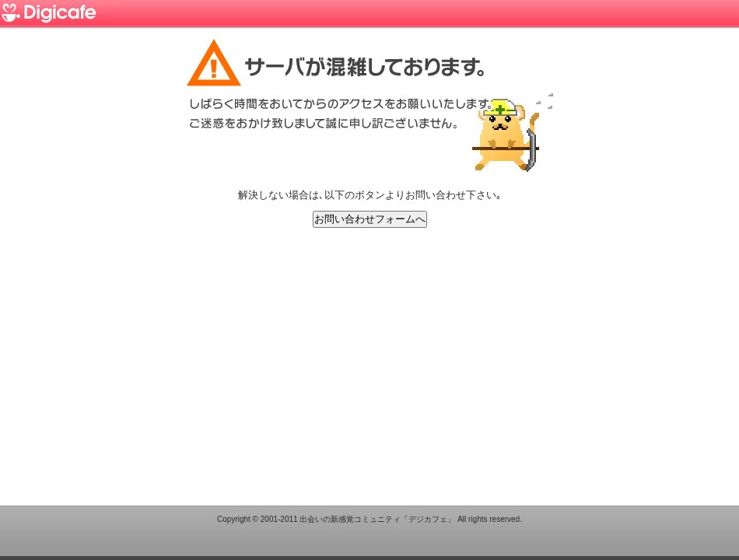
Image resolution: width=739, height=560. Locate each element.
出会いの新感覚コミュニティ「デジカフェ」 (377, 519)
